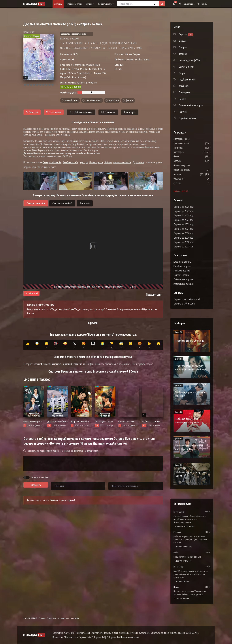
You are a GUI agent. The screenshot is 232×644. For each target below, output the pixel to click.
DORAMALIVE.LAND (30, 618)
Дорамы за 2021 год (184, 229)
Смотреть (32, 112)
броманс (187, 174)
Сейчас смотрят (106, 4)
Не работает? (31, 293)
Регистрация (187, 4)
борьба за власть (191, 170)
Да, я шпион (138, 162)
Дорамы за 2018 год (184, 242)
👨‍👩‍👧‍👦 (93, 345)
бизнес (186, 156)
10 (52, 85)
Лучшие (90, 4)
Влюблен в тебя (71, 162)
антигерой (188, 148)
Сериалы (42, 618)
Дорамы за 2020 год (184, 233)
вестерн (186, 183)
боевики (187, 161)
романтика (114, 100)
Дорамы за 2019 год (184, 238)
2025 (75, 54)
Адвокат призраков (183, 547)
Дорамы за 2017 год (183, 247)
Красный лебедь (182, 599)
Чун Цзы (84, 162)
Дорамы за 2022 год (184, 224)
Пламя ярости (96, 162)
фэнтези (130, 100)
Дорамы (58, 4)
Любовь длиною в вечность (118, 162)
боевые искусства (191, 165)
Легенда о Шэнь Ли (52, 162)
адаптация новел (93, 100)
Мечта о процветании (184, 526)
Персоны (183, 112)
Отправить (36, 485)
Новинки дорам (74, 4)
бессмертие (188, 179)
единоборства (72, 100)
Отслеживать (54, 112)
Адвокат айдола (182, 581)
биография (188, 152)
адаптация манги (191, 143)
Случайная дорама (188, 118)
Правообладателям (130, 637)
